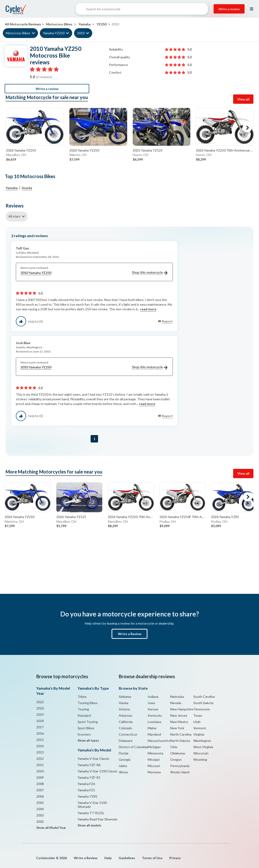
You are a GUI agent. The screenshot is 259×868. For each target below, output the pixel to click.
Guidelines (127, 858)
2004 (40, 809)
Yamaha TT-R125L (91, 813)
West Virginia (203, 747)
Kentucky (155, 715)
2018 (40, 721)
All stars (14, 216)
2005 (40, 803)
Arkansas (126, 715)
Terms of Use (152, 858)
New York (177, 728)
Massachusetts (159, 741)
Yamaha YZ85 (87, 796)
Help (108, 858)
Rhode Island (180, 772)
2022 (40, 702)
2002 (40, 821)
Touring (83, 709)
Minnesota (155, 753)
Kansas (153, 709)
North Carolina (181, 734)
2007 (40, 790)
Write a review (229, 9)
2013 (40, 752)
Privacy (175, 858)
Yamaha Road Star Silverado (98, 819)
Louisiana (154, 722)
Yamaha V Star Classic (94, 759)
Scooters (84, 734)
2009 (40, 777)
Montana (154, 772)
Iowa (151, 703)
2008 (40, 784)
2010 (81, 33)
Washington (202, 741)
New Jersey (179, 715)
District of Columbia (133, 747)
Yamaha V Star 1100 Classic (98, 771)
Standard (84, 715)
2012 (40, 759)
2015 (40, 740)
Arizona (124, 709)
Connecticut (128, 734)
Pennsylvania (180, 766)
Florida (124, 753)
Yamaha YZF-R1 (89, 777)
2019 (40, 714)
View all (243, 99)
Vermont (200, 728)
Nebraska (177, 697)
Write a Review (130, 634)
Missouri (154, 766)
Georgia (125, 759)
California (126, 722)
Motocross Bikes (18, 33)
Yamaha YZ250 (54, 33)
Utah (197, 722)
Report (167, 321)
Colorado (125, 728)
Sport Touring (88, 722)
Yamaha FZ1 (86, 790)
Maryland (154, 734)
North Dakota (180, 741)
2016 (40, 733)
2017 (40, 727)
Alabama (125, 697)
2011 (40, 765)
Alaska (124, 703)
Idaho (123, 766)
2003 (40, 815)
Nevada (176, 703)
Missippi (154, 759)
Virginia (199, 734)
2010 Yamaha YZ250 (94, 273)
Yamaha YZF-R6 (89, 765)
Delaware (126, 741)
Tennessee (202, 709)
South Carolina (204, 697)
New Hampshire (182, 709)
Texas (198, 715)
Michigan (154, 747)
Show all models (89, 825)
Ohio (174, 747)
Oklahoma (178, 753)
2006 (40, 796)
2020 (40, 708)
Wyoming (200, 759)
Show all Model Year (51, 828)
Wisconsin (201, 753)
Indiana (153, 697)
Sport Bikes (86, 728)
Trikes (82, 697)
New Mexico (179, 722)
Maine (152, 728)
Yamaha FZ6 (86, 784)
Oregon (176, 759)
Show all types (88, 740)
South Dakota (203, 703)
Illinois (123, 772)
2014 (40, 746)
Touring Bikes (88, 703)
